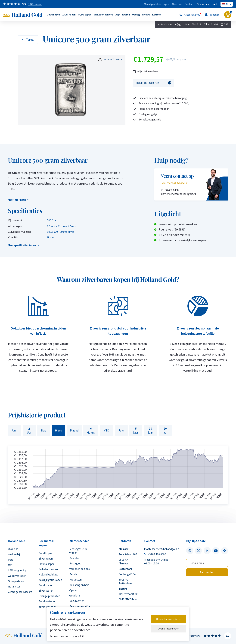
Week (59, 430)
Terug (28, 39)
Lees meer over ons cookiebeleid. (67, 636)
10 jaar (151, 430)
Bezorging (75, 563)
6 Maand (91, 430)
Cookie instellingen (168, 629)
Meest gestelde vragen (78, 551)
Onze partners (16, 581)
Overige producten (49, 596)
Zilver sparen (46, 591)
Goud (193, 25)
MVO (11, 565)
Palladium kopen (48, 569)
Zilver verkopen (47, 607)
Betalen (74, 574)
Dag (44, 430)
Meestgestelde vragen (156, 4)
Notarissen (14, 586)
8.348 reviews (193, 636)
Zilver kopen (69, 15)
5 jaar (136, 430)
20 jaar (165, 430)
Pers (11, 560)
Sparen (126, 15)
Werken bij (14, 554)
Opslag (136, 15)
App (118, 15)
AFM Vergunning (17, 570)
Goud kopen (53, 15)
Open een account (207, 4)
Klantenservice (79, 541)
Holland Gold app (48, 574)
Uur (14, 430)
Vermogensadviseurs (20, 592)
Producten (75, 580)
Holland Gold (17, 541)
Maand (74, 430)
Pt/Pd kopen (85, 15)
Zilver (211, 25)
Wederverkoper (17, 576)
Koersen (157, 15)
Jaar (121, 430)
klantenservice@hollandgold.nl (178, 194)
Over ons (177, 4)
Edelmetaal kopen (46, 543)
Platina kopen (47, 564)
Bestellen (75, 558)
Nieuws (146, 15)
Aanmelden (207, 572)
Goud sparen (46, 585)
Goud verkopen (47, 601)
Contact (189, 4)
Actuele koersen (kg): (170, 24)
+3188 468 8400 (170, 190)
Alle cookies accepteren (168, 619)
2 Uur (29, 430)
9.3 (228, 636)
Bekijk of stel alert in (154, 83)
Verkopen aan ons (103, 15)
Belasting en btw (79, 585)
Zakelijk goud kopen (50, 580)
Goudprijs (75, 595)
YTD (106, 430)
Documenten (77, 601)
